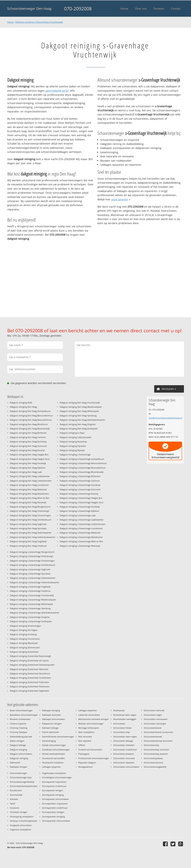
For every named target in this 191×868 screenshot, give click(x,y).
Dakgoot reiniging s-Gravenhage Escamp (79, 494)
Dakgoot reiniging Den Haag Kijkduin (28, 468)
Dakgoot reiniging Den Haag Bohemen (28, 433)
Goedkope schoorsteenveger (56, 750)
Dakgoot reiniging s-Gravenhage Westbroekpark (33, 600)
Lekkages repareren (88, 710)
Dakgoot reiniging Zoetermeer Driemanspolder (32, 665)
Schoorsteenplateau (153, 758)
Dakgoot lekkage (18, 745)
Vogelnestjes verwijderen (54, 773)
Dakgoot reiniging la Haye (72, 433)
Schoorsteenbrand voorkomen (158, 732)
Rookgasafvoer (85, 767)
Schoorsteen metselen (124, 745)
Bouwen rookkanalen (20, 719)
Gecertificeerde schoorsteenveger (58, 737)
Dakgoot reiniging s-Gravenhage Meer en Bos (81, 541)
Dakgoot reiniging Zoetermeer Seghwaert (29, 691)
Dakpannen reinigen (52, 724)
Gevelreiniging (49, 741)
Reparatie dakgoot (87, 763)
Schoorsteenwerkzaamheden (24, 786)
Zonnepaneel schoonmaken (55, 799)
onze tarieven (120, 199)
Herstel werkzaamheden (54, 754)
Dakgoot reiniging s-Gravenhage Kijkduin (79, 511)
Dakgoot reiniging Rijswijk (72, 450)
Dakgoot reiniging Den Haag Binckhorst (29, 424)
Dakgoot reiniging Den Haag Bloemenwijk (30, 429)
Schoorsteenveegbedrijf (155, 767)
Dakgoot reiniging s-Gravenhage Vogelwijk (30, 587)
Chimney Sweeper (19, 732)
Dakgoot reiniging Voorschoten (25, 639)
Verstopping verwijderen (22, 817)
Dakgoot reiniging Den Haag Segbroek (28, 524)
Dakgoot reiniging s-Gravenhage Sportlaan (30, 574)
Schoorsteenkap (151, 745)
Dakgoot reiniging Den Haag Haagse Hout (30, 459)
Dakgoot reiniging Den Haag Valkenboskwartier (33, 537)
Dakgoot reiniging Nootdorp (73, 442)
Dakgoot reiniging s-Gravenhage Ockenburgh (32, 556)
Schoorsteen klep (122, 732)
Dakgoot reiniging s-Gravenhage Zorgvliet (30, 617)
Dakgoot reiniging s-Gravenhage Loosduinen (81, 528)
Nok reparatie (85, 741)
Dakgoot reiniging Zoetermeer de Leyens (29, 660)
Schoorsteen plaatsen (124, 754)
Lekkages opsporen (51, 767)
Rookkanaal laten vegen (125, 715)
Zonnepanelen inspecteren (55, 804)
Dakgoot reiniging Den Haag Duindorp (28, 442)
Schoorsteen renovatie (124, 758)
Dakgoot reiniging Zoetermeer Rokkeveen (30, 686)
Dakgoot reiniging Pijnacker (73, 446)
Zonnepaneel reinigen (53, 790)
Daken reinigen (17, 741)
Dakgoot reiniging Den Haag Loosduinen (29, 485)
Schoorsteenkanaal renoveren (158, 741)
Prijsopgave (84, 754)
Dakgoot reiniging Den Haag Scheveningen (30, 515)
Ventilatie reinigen (19, 812)
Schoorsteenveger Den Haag (29, 9)
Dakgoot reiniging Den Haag (23, 407)
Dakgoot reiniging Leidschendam (76, 437)
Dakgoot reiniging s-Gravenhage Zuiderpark (31, 621)
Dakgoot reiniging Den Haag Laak (26, 472)
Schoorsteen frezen (122, 728)
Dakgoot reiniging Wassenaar (24, 643)
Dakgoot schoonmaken (21, 754)
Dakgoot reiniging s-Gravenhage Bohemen (80, 476)
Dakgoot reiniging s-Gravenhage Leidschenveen (83, 524)
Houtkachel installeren (53, 763)
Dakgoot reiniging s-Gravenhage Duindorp (80, 485)
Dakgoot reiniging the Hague (24, 630)
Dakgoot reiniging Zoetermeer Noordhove (30, 673)
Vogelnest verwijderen (21, 829)
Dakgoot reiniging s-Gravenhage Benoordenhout (83, 463)
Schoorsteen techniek (154, 710)
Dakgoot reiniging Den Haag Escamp (27, 450)
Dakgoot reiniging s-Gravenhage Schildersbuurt (33, 565)
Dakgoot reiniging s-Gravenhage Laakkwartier (82, 520)
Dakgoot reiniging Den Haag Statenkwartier (31, 533)
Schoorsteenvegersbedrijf (22, 782)
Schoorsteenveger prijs (21, 777)
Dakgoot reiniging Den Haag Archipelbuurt (30, 411)
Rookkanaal (119, 710)
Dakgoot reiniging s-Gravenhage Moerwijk (80, 546)
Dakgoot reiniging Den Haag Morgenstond (30, 507)
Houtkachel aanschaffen (54, 758)
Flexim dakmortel (50, 732)
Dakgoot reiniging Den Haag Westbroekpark (81, 407)
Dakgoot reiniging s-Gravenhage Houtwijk (80, 507)
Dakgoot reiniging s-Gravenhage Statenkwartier (33, 578)
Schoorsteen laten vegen (125, 737)
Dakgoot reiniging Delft (21, 403)
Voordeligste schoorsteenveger (57, 777)
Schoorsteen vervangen (155, 724)
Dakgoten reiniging (19, 758)
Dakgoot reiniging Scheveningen (25, 626)
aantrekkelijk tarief (57, 91)
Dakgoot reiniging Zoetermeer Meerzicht (29, 669)
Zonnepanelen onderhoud (55, 808)
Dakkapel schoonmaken (54, 719)
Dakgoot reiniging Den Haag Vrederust (28, 546)
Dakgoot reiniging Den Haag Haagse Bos (29, 455)
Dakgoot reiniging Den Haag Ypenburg (78, 416)
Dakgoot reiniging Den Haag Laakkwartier (30, 476)
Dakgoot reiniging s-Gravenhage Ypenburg (30, 608)
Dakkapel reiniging (51, 710)
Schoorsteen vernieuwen (156, 719)
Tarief (12, 804)
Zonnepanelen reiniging (53, 817)
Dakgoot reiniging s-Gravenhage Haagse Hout (82, 502)
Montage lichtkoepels (89, 728)
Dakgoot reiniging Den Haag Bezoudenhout (31, 420)
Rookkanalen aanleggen (125, 719)
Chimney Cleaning (19, 728)
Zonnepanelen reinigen (53, 812)
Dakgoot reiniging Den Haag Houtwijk (28, 463)
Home (10, 22)
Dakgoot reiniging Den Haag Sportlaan (28, 528)
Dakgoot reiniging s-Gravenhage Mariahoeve (81, 537)
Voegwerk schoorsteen (21, 825)
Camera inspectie (18, 724)
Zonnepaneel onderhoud (54, 786)
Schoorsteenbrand (153, 728)
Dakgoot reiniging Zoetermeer (24, 652)
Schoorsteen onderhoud (125, 750)
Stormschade (16, 795)
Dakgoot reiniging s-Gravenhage (75, 455)
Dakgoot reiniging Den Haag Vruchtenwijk (80, 403)
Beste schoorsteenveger (21, 710)
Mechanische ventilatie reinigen (93, 719)
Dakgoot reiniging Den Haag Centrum (28, 437)
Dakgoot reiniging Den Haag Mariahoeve (29, 494)
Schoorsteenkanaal (153, 737)
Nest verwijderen (86, 732)
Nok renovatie (85, 737)
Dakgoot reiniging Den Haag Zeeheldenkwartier (82, 420)
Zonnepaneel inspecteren (54, 782)
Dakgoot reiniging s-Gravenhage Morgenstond (32, 552)
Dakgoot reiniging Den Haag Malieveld (28, 489)
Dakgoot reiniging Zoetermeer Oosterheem (30, 678)
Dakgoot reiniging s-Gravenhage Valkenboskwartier (34, 582)
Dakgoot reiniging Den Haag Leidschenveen (31, 481)
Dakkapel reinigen (19, 767)
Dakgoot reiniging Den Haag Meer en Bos (30, 498)
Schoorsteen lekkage (123, 741)
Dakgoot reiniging (18, 750)
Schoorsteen (119, 724)
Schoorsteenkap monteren (157, 750)
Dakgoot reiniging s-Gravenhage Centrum (80, 481)
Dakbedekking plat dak (21, 737)
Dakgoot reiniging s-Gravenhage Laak (78, 515)
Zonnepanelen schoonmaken (56, 821)
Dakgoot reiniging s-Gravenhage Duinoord (80, 489)
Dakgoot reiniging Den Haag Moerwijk (28, 502)
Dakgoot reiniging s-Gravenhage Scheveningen (32, 561)
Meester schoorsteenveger (91, 724)
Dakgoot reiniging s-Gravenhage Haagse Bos (81, 498)
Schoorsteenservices (153, 763)
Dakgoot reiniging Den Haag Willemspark (79, 411)
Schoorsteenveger (18, 773)
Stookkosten (16, 790)
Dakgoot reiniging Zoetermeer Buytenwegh (31, 656)
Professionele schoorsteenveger (94, 758)
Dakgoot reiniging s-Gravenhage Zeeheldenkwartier (34, 613)
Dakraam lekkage (50, 728)
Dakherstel (15, 763)
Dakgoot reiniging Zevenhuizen (25, 647)
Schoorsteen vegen (153, 715)
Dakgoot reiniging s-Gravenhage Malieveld (80, 533)
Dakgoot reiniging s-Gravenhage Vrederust (30, 591)
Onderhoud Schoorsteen (90, 750)
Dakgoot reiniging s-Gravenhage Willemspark (31, 604)
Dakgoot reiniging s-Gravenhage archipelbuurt (82, 459)
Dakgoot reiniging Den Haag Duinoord (28, 446)
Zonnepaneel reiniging (53, 795)
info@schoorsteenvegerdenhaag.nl (165, 418)
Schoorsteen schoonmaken (126, 767)
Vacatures (15, 808)
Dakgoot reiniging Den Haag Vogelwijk (28, 541)
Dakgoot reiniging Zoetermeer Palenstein (29, 682)
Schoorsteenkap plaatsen (156, 754)
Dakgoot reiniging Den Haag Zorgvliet (78, 424)
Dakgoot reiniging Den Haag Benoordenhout (31, 416)
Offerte (82, 745)
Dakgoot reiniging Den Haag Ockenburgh (30, 511)
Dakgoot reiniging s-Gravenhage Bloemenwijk (82, 472)
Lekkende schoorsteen (89, 715)
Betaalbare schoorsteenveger (24, 715)
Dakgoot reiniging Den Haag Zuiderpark (79, 429)
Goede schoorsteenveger (54, 745)
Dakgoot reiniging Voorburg (23, 634)
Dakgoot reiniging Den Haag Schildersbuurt (31, 520)
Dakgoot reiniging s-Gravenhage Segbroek (30, 569)
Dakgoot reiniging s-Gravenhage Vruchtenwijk (39, 22)
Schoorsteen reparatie (124, 763)
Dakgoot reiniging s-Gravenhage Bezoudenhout (83, 468)
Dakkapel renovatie (51, 715)
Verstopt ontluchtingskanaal (23, 821)
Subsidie (14, 799)
